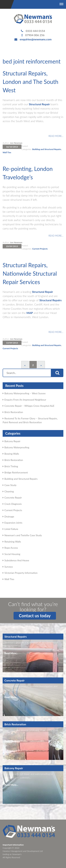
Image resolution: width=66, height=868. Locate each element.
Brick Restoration (14, 412)
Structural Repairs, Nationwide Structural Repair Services (30, 273)
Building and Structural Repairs (47, 149)
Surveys (9, 567)
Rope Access (11, 548)
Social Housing (12, 554)
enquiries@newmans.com (36, 39)
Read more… (56, 136)
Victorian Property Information (21, 573)
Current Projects (40, 249)
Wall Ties (7, 152)
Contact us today (35, 616)
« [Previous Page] (25, 365)
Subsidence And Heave (17, 560)
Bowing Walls (12, 454)
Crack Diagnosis (13, 504)
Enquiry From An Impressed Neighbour (25, 400)
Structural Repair (39, 104)
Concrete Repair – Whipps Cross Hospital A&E (29, 406)
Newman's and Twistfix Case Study (23, 535)
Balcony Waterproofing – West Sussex (25, 393)
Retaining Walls (13, 542)
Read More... (11, 653)
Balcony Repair (12, 441)
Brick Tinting (11, 466)
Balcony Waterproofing (17, 447)
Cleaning (9, 491)
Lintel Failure (11, 529)
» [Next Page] (41, 365)
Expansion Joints (13, 523)
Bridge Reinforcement (16, 472)
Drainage (9, 516)
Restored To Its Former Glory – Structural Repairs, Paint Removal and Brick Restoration (30, 420)
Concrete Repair (13, 498)
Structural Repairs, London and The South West (30, 82)
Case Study (10, 485)
